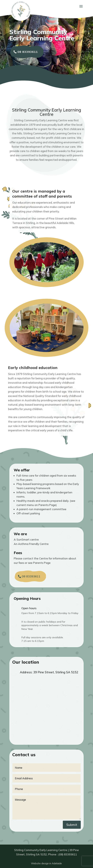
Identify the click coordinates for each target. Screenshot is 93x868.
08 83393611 (28, 52)
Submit (72, 825)
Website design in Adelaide (46, 863)
